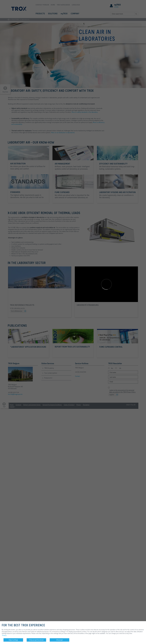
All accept (59, 640)
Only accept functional (36, 640)
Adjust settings (13, 640)
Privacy (4, 635)
